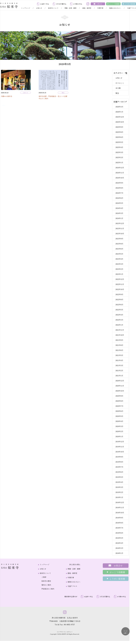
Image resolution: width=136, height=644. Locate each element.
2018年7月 (119, 528)
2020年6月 (119, 411)
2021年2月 (119, 370)
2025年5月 (119, 142)
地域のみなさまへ (115, 8)
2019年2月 (119, 492)
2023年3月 (119, 264)
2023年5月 (119, 254)
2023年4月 (119, 259)
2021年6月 (119, 350)
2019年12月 (120, 441)
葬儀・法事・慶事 (70, 8)
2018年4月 (119, 543)
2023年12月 (120, 223)
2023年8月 (119, 244)
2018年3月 (119, 548)
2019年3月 (119, 487)
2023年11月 (120, 228)
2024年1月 (119, 218)
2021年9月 (119, 340)
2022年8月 (119, 299)
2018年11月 (120, 507)
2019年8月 (119, 462)
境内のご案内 (46, 585)
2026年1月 (119, 112)
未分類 (118, 88)
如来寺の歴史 (46, 581)
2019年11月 (120, 447)
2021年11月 (120, 330)
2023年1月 (119, 274)
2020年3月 (119, 426)
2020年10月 (120, 391)
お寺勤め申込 (78, 4)
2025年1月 (119, 162)
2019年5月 (119, 477)
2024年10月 (120, 178)
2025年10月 (120, 122)
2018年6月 (119, 533)
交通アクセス (72, 586)
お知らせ (39, 8)
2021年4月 (119, 360)
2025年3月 (119, 152)
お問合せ (99, 4)
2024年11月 (120, 173)
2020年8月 (119, 401)
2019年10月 (120, 452)
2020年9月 (119, 396)
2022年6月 (119, 305)
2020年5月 (119, 416)
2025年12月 (120, 117)
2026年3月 (119, 107)
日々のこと (120, 83)
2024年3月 (119, 213)
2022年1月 (119, 325)
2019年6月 (119, 472)
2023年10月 (120, 233)
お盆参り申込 (44, 4)
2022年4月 (119, 315)
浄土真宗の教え (75, 564)
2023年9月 (119, 239)
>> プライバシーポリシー (65, 632)
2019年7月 (119, 467)
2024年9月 (119, 183)
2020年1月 (119, 436)
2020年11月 (120, 386)
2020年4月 (119, 421)
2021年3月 (119, 365)
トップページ (26, 8)
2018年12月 (120, 502)
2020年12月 (120, 381)
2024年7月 (119, 193)
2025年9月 (119, 127)
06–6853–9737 (69, 624)
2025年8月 (119, 132)
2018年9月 (119, 518)
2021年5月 (119, 355)
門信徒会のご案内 (48, 589)
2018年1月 (119, 553)
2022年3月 (119, 320)
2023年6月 (119, 249)
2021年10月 (120, 335)
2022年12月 (120, 279)
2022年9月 (119, 294)
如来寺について (53, 8)
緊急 (63, 93)
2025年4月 (119, 147)
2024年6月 (119, 198)
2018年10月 (120, 513)
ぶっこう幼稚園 (114, 4)
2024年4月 (119, 208)
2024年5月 (119, 203)
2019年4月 (119, 482)
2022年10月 (120, 289)
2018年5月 (119, 538)
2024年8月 (119, 188)
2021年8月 (119, 345)
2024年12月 (120, 168)
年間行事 (100, 8)
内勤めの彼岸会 (7, 96)
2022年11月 (120, 284)
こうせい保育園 (130, 4)
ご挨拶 (44, 577)
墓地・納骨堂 (87, 8)
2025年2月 (119, 157)
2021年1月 (119, 376)
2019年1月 (119, 497)
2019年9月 (119, 457)
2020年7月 (119, 406)
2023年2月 (119, 269)
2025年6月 (119, 137)
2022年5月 (119, 310)
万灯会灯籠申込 (61, 4)
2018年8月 (119, 523)
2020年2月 (119, 431)
